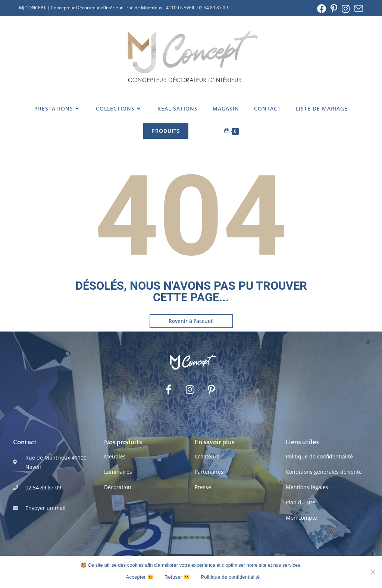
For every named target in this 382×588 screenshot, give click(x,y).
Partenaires (209, 472)
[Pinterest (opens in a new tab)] (334, 9)
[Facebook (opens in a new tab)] (322, 9)
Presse (203, 487)
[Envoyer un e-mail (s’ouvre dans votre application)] (357, 9)
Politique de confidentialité (319, 456)
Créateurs (207, 456)
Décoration (118, 487)
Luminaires (118, 472)
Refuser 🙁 (177, 577)
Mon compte (301, 518)
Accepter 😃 (140, 577)
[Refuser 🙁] (373, 572)
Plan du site (300, 502)
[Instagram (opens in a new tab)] (346, 9)
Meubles (115, 456)
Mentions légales (307, 487)
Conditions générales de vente (324, 472)
